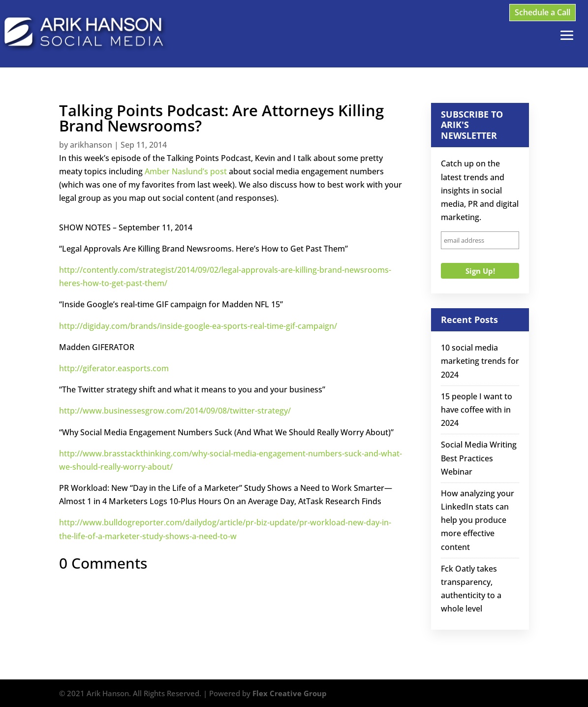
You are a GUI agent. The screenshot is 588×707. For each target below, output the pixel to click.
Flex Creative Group (290, 693)
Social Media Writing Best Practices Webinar (479, 458)
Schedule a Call (542, 12)
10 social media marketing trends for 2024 (480, 361)
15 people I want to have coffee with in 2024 (477, 410)
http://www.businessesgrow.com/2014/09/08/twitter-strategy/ (175, 411)
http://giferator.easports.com (114, 368)
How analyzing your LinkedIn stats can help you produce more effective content (478, 520)
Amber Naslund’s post (186, 171)
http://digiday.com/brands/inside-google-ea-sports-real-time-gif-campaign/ (198, 326)
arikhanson (91, 145)
